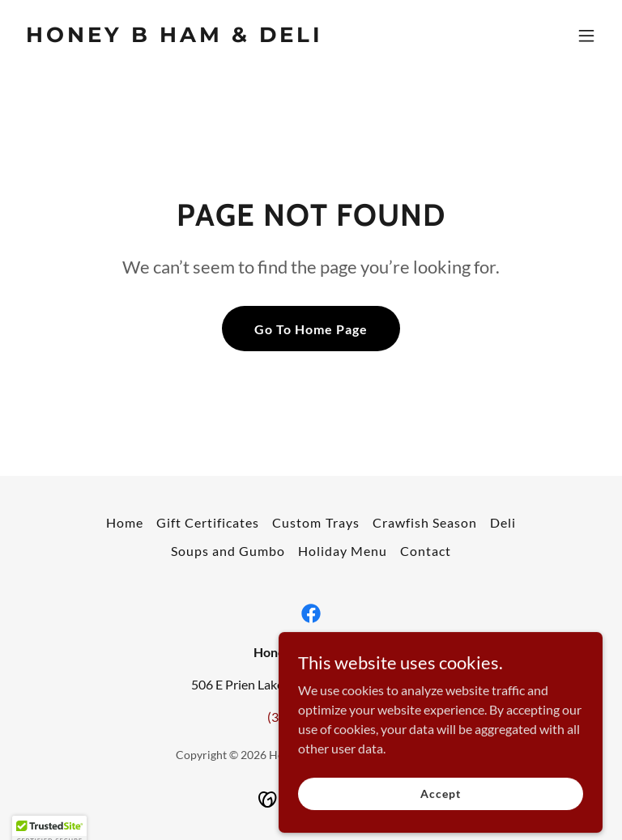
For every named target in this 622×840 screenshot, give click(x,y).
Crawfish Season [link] (425, 522)
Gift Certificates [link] (208, 522)
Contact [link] (426, 551)
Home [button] (125, 522)
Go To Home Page (311, 329)
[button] (586, 36)
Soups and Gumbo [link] (228, 551)
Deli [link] (503, 522)
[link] (175, 37)
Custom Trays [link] (315, 522)
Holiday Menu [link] (343, 551)
